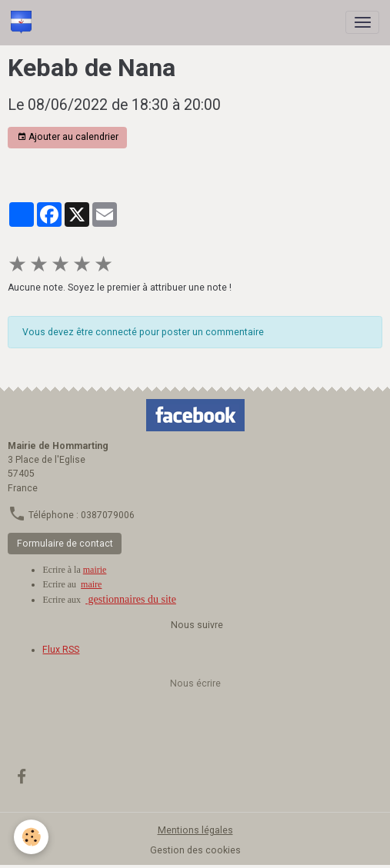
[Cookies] (31, 837)
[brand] (24, 22)
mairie (95, 570)
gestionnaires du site (131, 599)
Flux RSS (61, 650)
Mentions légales (195, 830)
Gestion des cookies (195, 850)
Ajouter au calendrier (68, 137)
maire (91, 584)
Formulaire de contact (65, 544)
